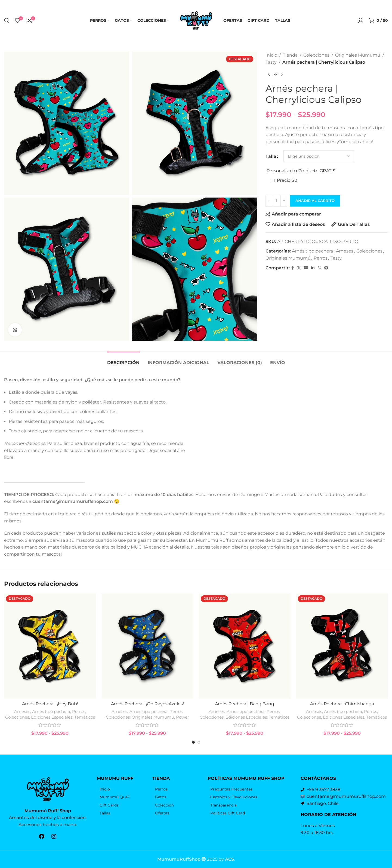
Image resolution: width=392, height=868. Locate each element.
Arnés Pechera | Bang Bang (245, 704)
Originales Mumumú (358, 55)
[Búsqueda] (7, 20)
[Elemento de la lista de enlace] (122, 789)
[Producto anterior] (269, 74)
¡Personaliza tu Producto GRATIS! (301, 171)
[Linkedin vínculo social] (313, 268)
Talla (271, 156)
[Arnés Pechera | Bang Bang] (245, 646)
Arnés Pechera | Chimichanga (342, 704)
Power (183, 717)
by (226, 859)
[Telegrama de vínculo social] (326, 268)
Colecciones (316, 55)
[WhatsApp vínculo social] (319, 268)
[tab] (123, 360)
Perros (321, 258)
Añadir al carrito (315, 201)
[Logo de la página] (196, 20)
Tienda (290, 55)
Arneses (345, 251)
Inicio (271, 55)
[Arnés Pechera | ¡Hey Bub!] (50, 646)
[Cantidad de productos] (276, 201)
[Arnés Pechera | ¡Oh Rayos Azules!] (147, 646)
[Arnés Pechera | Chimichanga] (342, 646)
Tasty (271, 62)
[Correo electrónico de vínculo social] (306, 268)
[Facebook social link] (293, 268)
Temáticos (85, 717)
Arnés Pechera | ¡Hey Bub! (50, 704)
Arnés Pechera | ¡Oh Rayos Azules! (147, 704)
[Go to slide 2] (199, 742)
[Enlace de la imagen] (48, 789)
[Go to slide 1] (193, 742)
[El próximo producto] (282, 74)
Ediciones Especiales (52, 717)
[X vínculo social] (299, 268)
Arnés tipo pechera (312, 251)
